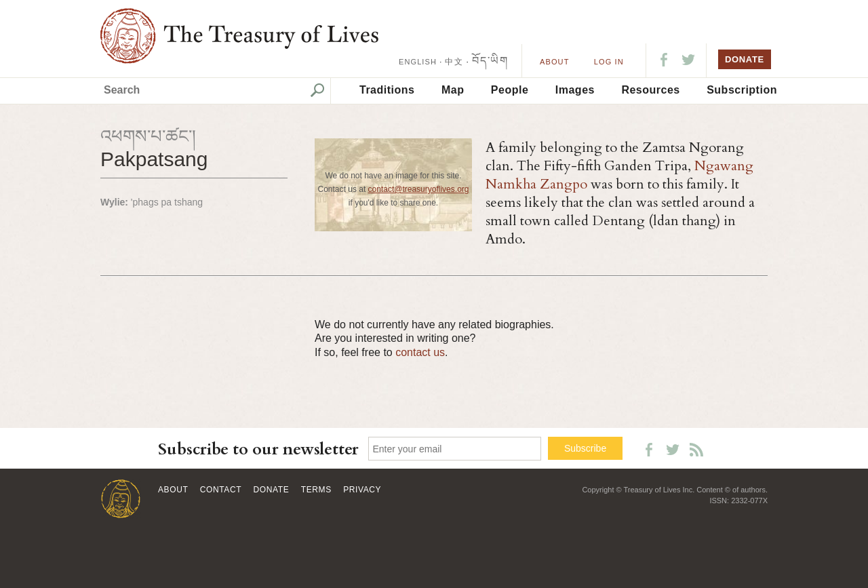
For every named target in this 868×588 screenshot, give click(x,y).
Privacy (362, 490)
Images (575, 90)
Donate (272, 490)
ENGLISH (418, 62)
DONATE (745, 59)
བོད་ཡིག (490, 61)
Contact (221, 490)
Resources (650, 90)
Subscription (742, 90)
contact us (420, 352)
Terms (316, 490)
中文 (454, 62)
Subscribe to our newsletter (258, 449)
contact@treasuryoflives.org (419, 189)
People (510, 90)
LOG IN (609, 62)
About (554, 62)
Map (453, 90)
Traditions (387, 90)
